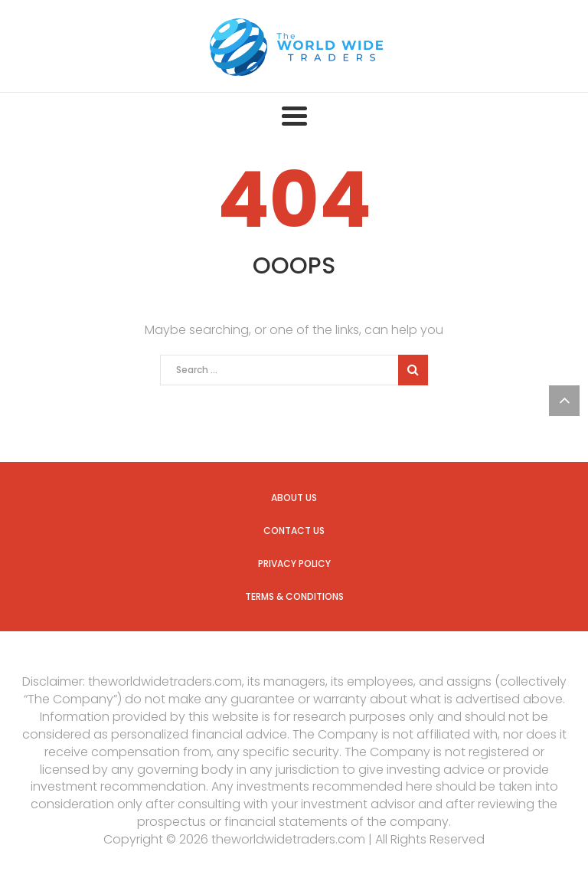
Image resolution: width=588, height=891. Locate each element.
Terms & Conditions (294, 596)
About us (294, 498)
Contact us (294, 531)
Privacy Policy (294, 563)
